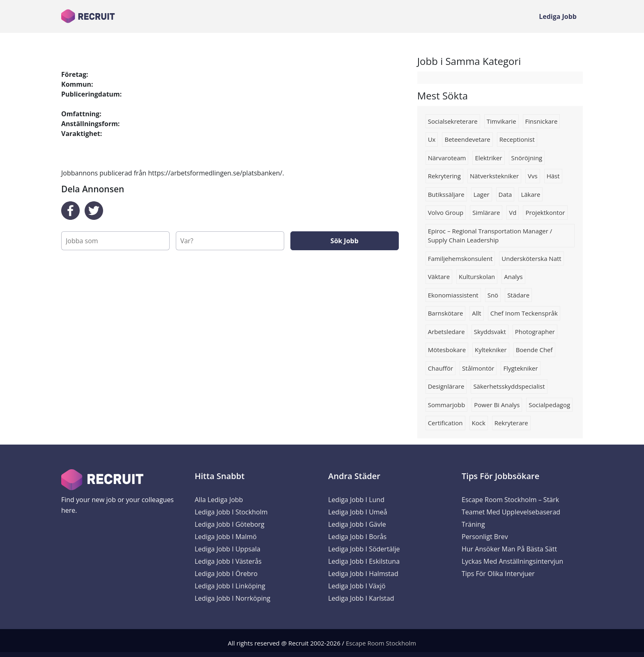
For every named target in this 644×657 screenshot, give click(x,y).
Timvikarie (501, 121)
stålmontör (478, 368)
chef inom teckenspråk (524, 313)
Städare (518, 295)
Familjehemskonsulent (460, 258)
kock (479, 423)
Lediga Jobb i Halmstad (363, 574)
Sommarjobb (447, 405)
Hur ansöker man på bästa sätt (509, 549)
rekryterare (511, 423)
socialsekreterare (453, 121)
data (505, 194)
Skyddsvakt (490, 332)
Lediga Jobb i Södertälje (364, 549)
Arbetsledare (446, 332)
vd (513, 212)
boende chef (534, 350)
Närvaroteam (447, 158)
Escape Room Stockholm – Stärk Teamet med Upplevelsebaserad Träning (511, 512)
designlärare (446, 386)
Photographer (535, 332)
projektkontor (545, 212)
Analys (513, 277)
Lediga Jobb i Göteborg (230, 524)
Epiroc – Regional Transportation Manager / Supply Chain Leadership (490, 236)
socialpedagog (549, 405)
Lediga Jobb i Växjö (357, 586)
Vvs (533, 176)
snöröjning (527, 158)
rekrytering (444, 176)
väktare (439, 277)
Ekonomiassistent (453, 295)
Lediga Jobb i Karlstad (361, 598)
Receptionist (517, 139)
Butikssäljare (446, 194)
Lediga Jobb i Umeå (358, 512)
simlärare (486, 212)
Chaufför (440, 368)
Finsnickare (542, 121)
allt (476, 313)
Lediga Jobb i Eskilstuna (364, 561)
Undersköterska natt (531, 258)
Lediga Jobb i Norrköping (232, 598)
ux (432, 139)
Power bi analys (497, 405)
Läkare (530, 194)
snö (493, 295)
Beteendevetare (467, 139)
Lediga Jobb (558, 16)
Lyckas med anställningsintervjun (512, 561)
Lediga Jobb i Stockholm (231, 512)
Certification (445, 423)
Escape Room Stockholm (381, 643)
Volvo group (446, 212)
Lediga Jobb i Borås (357, 537)
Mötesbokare (447, 350)
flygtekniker (520, 368)
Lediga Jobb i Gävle (357, 524)
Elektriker (488, 158)
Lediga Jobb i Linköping (230, 586)
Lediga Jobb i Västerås (228, 561)
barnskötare (446, 313)
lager (482, 194)
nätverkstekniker (494, 176)
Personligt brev (485, 537)
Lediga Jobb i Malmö (226, 537)
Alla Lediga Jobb (219, 500)
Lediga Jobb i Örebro (226, 574)
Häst (553, 176)
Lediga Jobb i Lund (356, 500)
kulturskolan (477, 277)
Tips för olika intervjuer (498, 574)
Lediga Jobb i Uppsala (228, 549)
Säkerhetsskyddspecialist (509, 386)
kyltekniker (491, 350)
